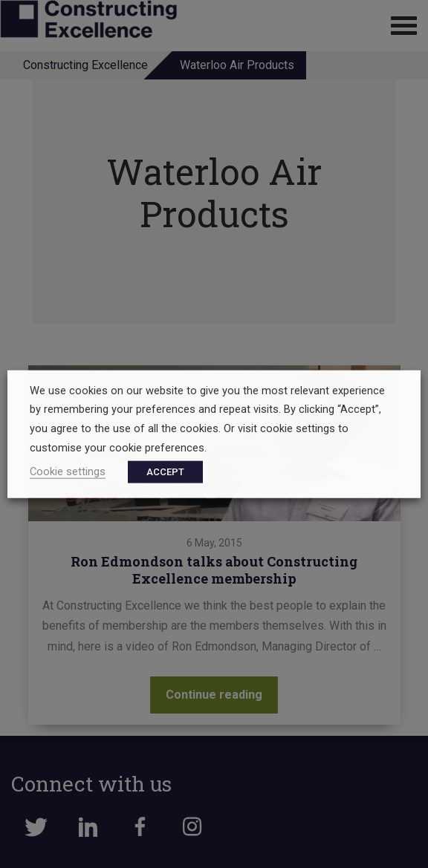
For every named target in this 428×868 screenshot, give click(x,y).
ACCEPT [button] (165, 472)
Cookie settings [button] (68, 471)
